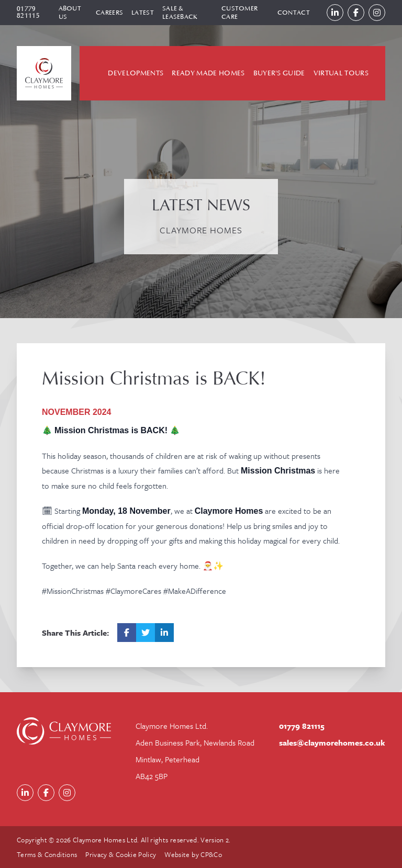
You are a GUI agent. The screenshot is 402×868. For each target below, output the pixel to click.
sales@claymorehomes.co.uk (332, 742)
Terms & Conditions (47, 854)
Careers (109, 13)
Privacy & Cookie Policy (121, 854)
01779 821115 (28, 12)
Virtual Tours (341, 73)
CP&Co (211, 854)
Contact (294, 13)
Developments (136, 73)
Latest (143, 13)
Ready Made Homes (208, 73)
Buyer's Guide (279, 73)
